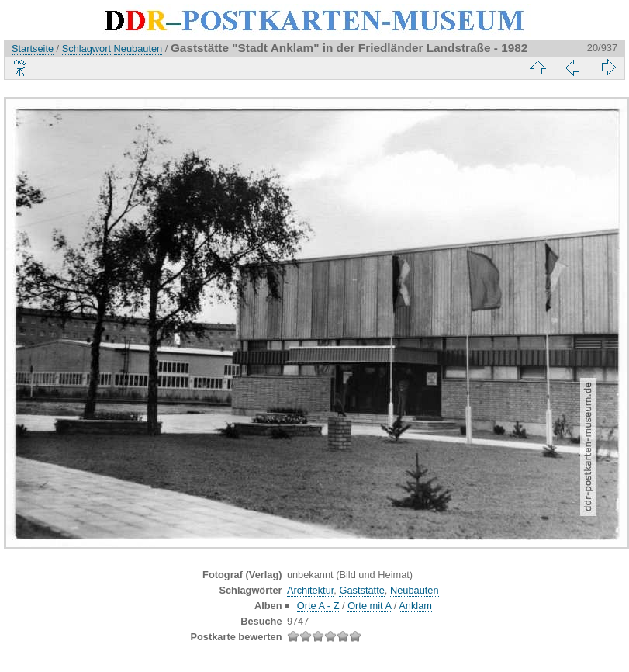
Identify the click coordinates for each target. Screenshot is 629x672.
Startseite (33, 48)
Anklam (415, 606)
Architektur (310, 590)
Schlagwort (86, 48)
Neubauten (138, 48)
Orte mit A (369, 606)
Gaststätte (361, 590)
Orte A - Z (318, 606)
